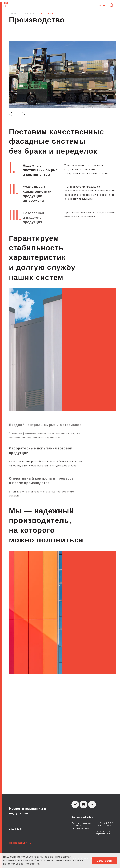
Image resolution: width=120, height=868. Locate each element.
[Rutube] (84, 804)
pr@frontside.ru (103, 834)
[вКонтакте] (92, 804)
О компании (29, 14)
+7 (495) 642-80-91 (105, 823)
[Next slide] (23, 114)
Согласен (104, 861)
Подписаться (18, 843)
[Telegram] (75, 804)
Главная (13, 14)
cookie (49, 857)
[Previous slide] (11, 114)
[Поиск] (112, 5)
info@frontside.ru (104, 826)
